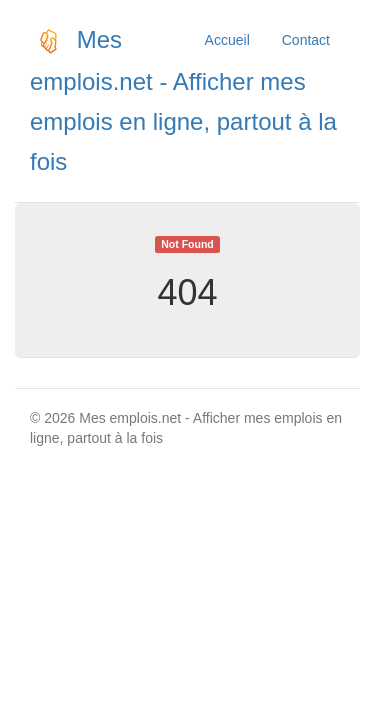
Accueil (227, 40)
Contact (306, 40)
